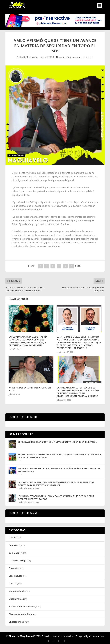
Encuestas (14, 568)
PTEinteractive (96, 636)
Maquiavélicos (16, 599)
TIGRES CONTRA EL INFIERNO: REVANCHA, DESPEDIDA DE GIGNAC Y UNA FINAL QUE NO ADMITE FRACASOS (60, 456)
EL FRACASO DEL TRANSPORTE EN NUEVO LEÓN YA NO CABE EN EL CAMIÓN (57, 442)
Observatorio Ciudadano (22, 614)
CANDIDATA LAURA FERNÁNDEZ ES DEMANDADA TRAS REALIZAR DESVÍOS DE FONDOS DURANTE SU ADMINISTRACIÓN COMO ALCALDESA (78, 392)
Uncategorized (16, 622)
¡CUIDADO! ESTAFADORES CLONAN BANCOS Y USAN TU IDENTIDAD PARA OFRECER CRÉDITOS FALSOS (56, 498)
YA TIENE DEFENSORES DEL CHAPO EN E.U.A (30, 389)
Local (20, 445)
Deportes (13, 545)
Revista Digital (21, 561)
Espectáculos (15, 576)
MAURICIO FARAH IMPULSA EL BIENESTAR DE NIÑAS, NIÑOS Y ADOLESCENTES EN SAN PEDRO (59, 470)
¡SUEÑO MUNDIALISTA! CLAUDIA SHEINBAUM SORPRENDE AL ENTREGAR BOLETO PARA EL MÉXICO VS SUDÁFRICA (56, 484)
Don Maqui (14, 553)
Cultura (12, 537)
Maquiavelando (17, 591)
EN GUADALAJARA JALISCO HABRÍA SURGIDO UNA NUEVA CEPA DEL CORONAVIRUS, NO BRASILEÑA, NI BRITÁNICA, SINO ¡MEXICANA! (28, 341)
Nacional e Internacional (69, 57)
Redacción (32, 57)
